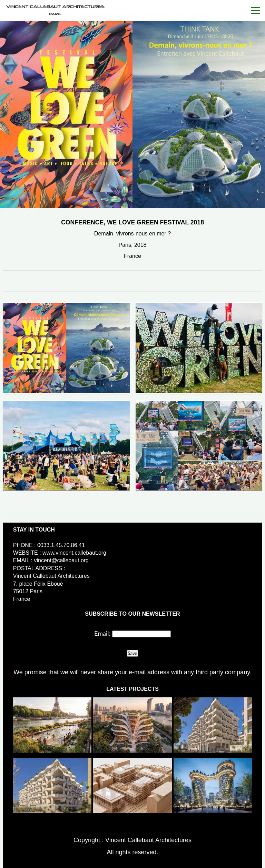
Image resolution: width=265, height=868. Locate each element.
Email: (102, 633)
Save (132, 653)
